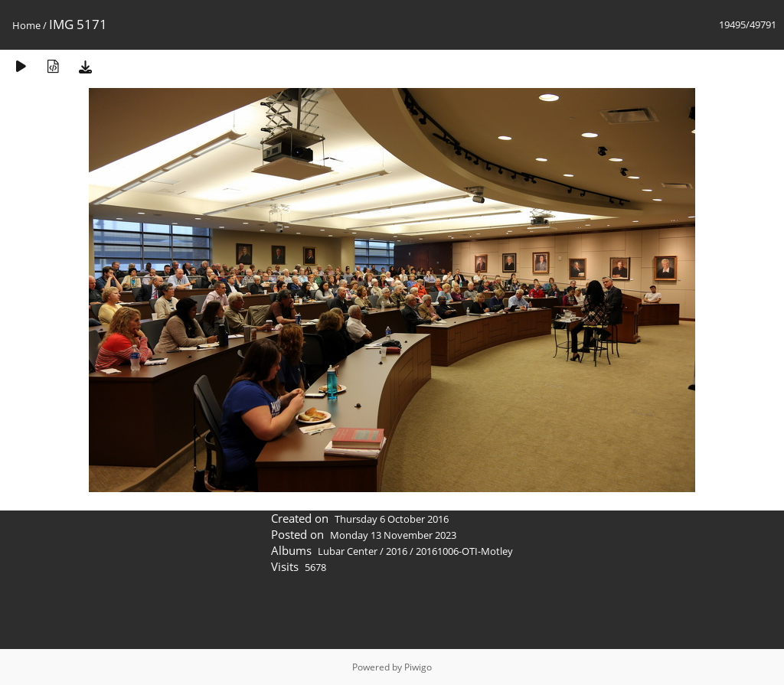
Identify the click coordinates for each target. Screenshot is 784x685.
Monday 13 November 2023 (393, 535)
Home (26, 25)
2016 (397, 551)
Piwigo (418, 667)
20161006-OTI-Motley (464, 551)
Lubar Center (348, 551)
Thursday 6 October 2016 (392, 519)
